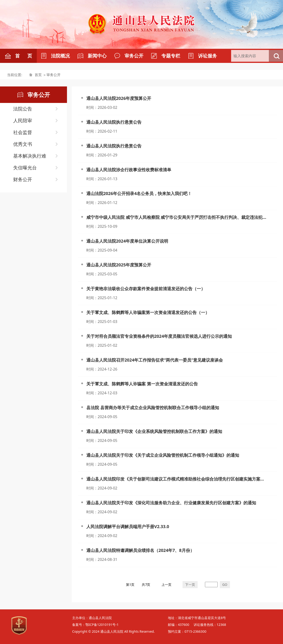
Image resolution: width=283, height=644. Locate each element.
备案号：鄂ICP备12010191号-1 (95, 625)
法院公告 (23, 109)
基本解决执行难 (30, 156)
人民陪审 (23, 120)
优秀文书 (23, 144)
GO (225, 585)
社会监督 (23, 132)
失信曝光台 (25, 168)
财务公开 (23, 179)
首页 (38, 75)
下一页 (190, 585)
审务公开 (54, 75)
